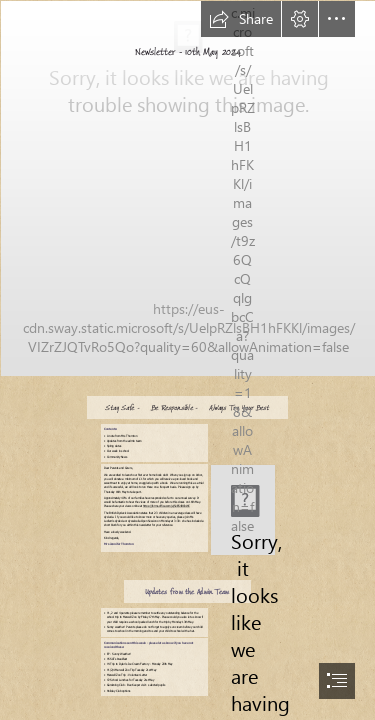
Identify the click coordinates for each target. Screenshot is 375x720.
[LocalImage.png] (242, 509)
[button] (241, 19)
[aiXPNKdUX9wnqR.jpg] (187, 187)
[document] (187, 360)
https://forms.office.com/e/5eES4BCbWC (166, 506)
